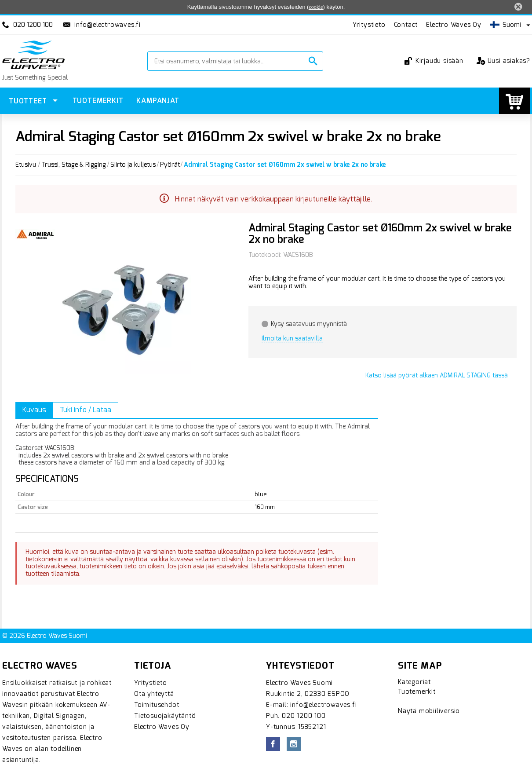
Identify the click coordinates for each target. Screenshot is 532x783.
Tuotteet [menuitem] (29, 101)
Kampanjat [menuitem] (158, 101)
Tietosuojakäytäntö (165, 716)
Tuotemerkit (417, 692)
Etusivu (26, 165)
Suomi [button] (506, 25)
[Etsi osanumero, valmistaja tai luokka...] (229, 61)
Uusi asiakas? (503, 61)
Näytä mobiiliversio (429, 711)
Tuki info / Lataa (86, 410)
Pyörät (170, 165)
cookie (316, 7)
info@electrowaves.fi (107, 25)
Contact (406, 25)
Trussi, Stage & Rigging (74, 165)
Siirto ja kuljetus (133, 165)
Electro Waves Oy (454, 25)
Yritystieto (369, 25)
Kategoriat (414, 682)
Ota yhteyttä (154, 694)
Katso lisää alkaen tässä (437, 375)
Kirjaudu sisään (435, 61)
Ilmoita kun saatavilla (292, 338)
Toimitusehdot (157, 705)
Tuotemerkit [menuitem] (98, 101)
